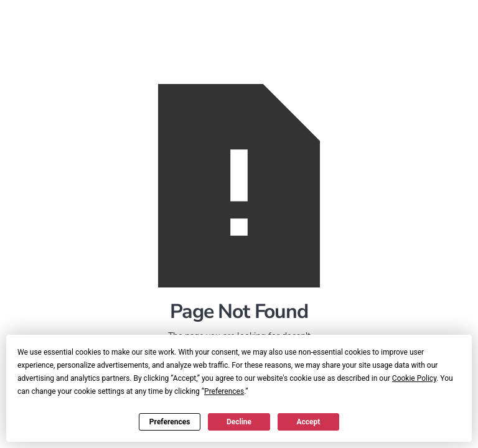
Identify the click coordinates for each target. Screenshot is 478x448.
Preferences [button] (224, 391)
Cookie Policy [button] (414, 378)
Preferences (170, 422)
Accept (308, 422)
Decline (239, 422)
